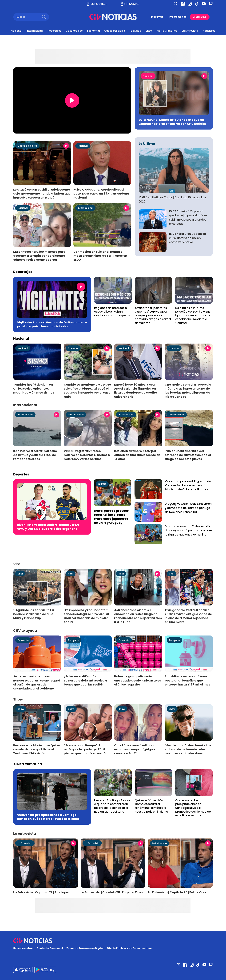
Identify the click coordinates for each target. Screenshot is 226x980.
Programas (156, 17)
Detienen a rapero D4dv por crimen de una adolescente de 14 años (137, 455)
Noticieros (209, 31)
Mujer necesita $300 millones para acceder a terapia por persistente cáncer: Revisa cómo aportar (39, 256)
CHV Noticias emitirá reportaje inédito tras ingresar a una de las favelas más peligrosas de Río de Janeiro (188, 390)
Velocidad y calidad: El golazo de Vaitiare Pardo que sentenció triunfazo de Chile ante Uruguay (188, 485)
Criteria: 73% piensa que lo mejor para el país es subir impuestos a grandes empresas (188, 217)
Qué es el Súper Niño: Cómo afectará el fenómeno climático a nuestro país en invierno (151, 806)
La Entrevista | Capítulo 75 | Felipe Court (178, 892)
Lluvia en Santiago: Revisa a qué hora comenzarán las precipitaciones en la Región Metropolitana (112, 806)
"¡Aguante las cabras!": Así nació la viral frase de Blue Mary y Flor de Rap (34, 614)
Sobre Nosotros (23, 948)
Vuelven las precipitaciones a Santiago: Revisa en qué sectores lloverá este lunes (48, 817)
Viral (20, 574)
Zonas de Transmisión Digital (85, 948)
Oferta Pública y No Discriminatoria (130, 948)
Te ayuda (135, 31)
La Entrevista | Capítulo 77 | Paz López (42, 892)
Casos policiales (115, 31)
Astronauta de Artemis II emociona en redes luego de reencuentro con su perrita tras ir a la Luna (138, 616)
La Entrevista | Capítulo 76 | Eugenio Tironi (112, 892)
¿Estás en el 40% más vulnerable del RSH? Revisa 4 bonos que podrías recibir (85, 680)
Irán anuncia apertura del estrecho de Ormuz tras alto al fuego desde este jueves (188, 455)
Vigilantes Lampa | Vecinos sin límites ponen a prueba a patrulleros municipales (52, 324)
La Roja (102, 484)
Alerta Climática (167, 31)
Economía (93, 31)
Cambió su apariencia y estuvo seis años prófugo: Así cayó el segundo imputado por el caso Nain (87, 390)
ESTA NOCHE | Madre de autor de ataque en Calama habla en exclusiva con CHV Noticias (172, 122)
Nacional (16, 31)
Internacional (35, 31)
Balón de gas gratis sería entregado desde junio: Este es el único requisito (138, 680)
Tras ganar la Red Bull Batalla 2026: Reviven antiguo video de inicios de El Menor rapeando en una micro (188, 616)
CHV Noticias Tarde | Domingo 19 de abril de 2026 (172, 199)
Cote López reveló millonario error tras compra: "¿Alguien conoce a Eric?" (136, 749)
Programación (178, 17)
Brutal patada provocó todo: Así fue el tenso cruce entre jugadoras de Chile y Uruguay (111, 517)
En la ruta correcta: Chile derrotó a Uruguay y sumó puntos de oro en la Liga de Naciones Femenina (189, 530)
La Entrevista (190, 31)
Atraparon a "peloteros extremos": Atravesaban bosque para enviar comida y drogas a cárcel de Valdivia (153, 315)
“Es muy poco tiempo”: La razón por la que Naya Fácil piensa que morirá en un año (86, 749)
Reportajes (55, 31)
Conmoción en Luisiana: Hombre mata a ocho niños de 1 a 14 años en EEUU (100, 256)
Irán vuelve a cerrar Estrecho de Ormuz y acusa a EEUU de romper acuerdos (35, 455)
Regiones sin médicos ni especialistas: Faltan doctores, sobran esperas (112, 312)
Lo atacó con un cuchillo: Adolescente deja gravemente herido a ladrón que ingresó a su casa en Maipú (42, 193)
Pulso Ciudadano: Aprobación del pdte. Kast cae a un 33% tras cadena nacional (101, 193)
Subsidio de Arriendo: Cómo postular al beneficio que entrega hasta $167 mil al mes (187, 680)
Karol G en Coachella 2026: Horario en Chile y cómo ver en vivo (187, 238)
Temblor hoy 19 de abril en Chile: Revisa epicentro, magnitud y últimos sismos (34, 389)
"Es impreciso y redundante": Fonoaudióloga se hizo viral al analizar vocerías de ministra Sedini (86, 616)
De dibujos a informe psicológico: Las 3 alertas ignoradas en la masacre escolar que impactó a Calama (193, 315)
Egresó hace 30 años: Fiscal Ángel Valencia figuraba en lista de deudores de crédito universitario (136, 390)
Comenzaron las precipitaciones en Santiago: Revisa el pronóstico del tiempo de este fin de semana (193, 808)
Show (149, 31)
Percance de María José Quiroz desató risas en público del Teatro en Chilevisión (37, 749)
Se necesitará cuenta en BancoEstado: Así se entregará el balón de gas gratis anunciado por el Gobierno (37, 682)
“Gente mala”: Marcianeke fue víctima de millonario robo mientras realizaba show (188, 749)
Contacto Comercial (50, 948)
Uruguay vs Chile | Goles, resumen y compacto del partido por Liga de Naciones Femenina (188, 508)
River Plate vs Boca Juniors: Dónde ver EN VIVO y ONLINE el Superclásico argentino (48, 527)
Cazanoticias (74, 31)
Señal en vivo (200, 17)
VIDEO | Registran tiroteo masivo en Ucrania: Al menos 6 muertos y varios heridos (87, 455)
